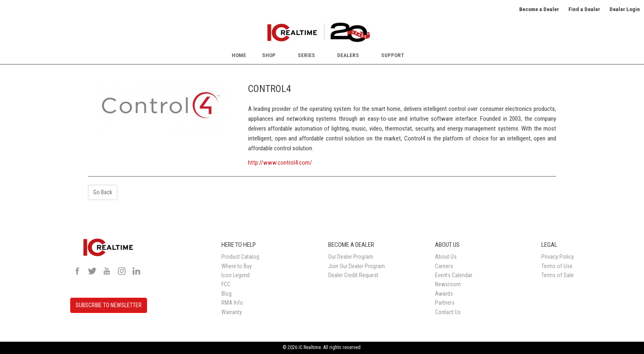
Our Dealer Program (351, 257)
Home (239, 55)
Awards (444, 294)
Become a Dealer (539, 9)
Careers (444, 266)
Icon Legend (236, 275)
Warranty (232, 312)
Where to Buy (237, 266)
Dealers (348, 55)
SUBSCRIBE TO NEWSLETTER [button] (109, 305)
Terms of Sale (558, 275)
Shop (269, 55)
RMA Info (232, 303)
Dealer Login (625, 9)
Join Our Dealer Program (356, 266)
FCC (226, 284)
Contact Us (448, 312)
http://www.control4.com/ (280, 163)
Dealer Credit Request (353, 275)
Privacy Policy (558, 257)
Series (306, 55)
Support (393, 55)
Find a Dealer (584, 9)
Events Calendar (454, 275)
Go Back (103, 192)
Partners (445, 303)
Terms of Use (557, 266)
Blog (227, 294)
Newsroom (448, 284)
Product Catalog (240, 257)
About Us (446, 257)
